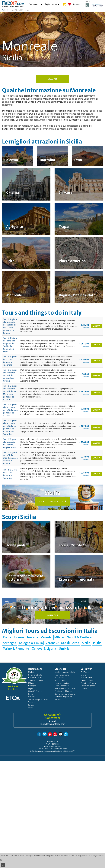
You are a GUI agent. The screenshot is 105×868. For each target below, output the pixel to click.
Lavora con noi (87, 680)
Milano (59, 637)
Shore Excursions (62, 675)
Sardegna (10, 643)
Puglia (97, 643)
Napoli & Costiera (79, 637)
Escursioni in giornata (63, 697)
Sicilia (17, 10)
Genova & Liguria (44, 649)
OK (3, 865)
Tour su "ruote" (61, 680)
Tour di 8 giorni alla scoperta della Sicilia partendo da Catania (10, 375)
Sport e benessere (62, 686)
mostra (96, 326)
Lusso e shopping (62, 683)
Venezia (46, 637)
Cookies (84, 689)
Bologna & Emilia (31, 643)
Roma (7, 637)
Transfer (58, 700)
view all (52, 79)
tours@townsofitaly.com (52, 724)
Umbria (64, 649)
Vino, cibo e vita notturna (65, 689)
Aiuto (55, 4)
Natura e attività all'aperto (65, 694)
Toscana (32, 637)
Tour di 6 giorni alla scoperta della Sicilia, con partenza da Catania (10, 410)
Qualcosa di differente (64, 691)
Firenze (19, 637)
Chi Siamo (85, 672)
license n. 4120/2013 (45, 749)
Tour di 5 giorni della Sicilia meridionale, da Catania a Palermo (10, 458)
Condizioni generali (89, 686)
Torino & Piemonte (16, 649)
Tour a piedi (59, 678)
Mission (84, 675)
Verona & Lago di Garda (62, 643)
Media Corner (86, 678)
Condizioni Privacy (88, 683)
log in (47, 4)
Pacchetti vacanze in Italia (65, 672)
